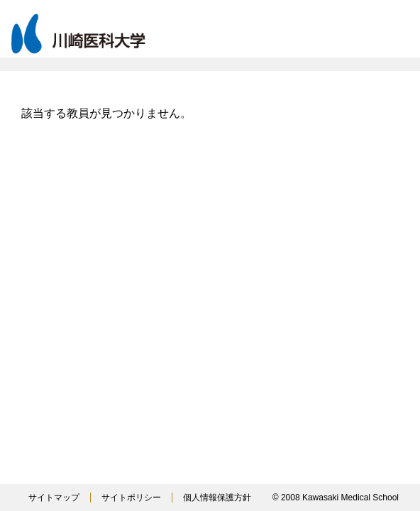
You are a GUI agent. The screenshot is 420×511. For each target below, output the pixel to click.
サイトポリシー (131, 498)
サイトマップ (54, 498)
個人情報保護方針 (217, 498)
